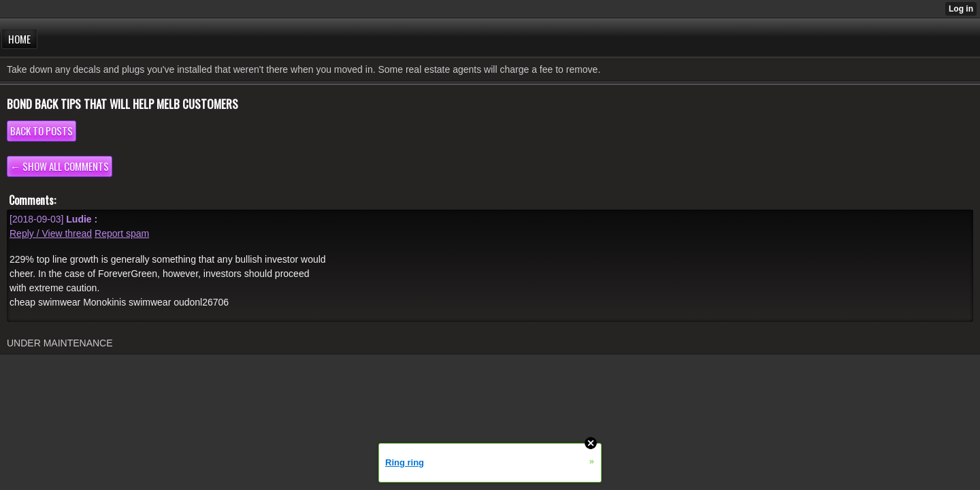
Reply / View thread (51, 233)
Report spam (122, 233)
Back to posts (42, 131)
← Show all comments (60, 166)
